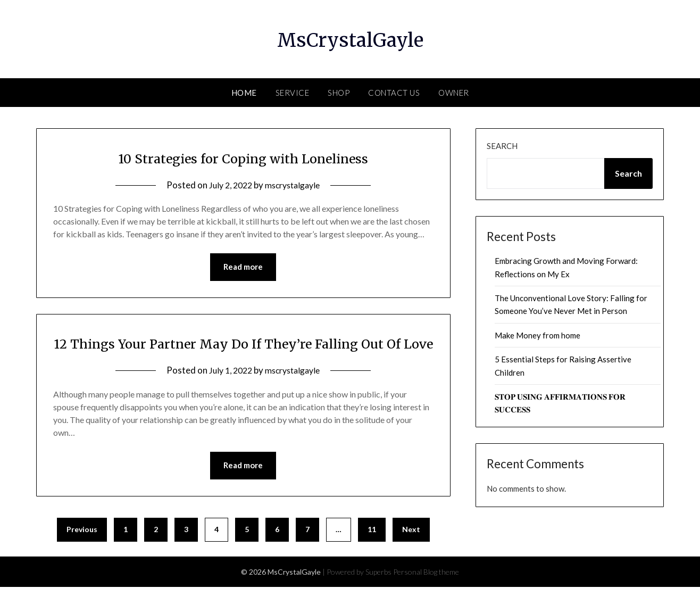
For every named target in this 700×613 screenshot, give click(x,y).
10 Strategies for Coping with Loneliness (243, 158)
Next (411, 555)
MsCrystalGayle (350, 38)
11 (372, 555)
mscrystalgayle (294, 185)
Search (502, 146)
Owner (454, 93)
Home (244, 93)
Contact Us (394, 93)
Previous (82, 555)
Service (293, 93)
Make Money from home (537, 335)
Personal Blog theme (426, 598)
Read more (243, 268)
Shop (339, 93)
